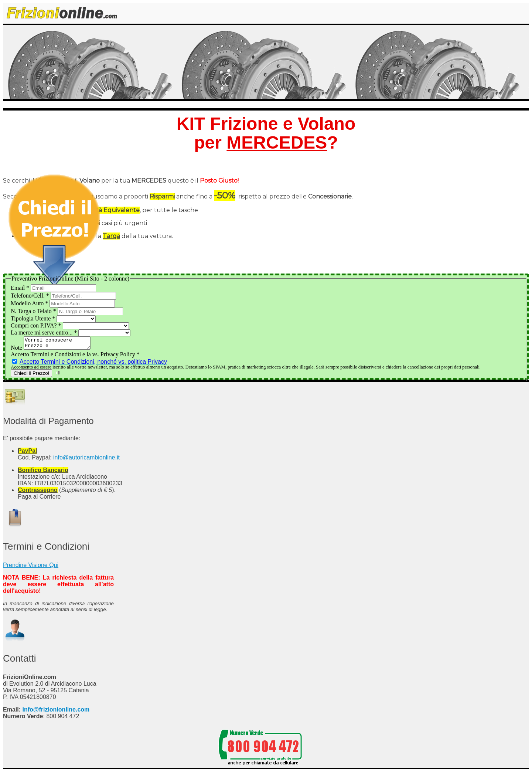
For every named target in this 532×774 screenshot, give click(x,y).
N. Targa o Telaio (34, 311)
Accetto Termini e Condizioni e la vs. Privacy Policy (75, 357)
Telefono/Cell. (31, 296)
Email (21, 288)
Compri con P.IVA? (37, 325)
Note (17, 350)
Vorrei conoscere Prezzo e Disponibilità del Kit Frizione (61, 344)
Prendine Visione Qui (31, 567)
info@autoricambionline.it (86, 460)
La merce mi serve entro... (45, 332)
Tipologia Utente (34, 318)
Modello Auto (30, 303)
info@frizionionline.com (56, 712)
